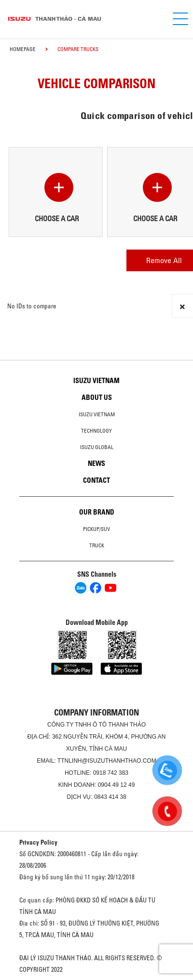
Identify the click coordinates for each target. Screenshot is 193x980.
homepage (23, 49)
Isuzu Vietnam (96, 381)
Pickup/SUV (96, 529)
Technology (96, 431)
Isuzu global (97, 447)
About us (97, 397)
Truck (97, 545)
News (96, 464)
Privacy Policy (38, 842)
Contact (96, 480)
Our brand (97, 512)
